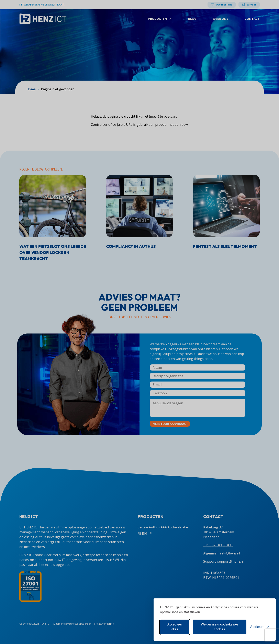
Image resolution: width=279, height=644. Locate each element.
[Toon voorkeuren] (259, 627)
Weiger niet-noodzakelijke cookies (219, 627)
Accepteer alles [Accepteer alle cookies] (175, 627)
